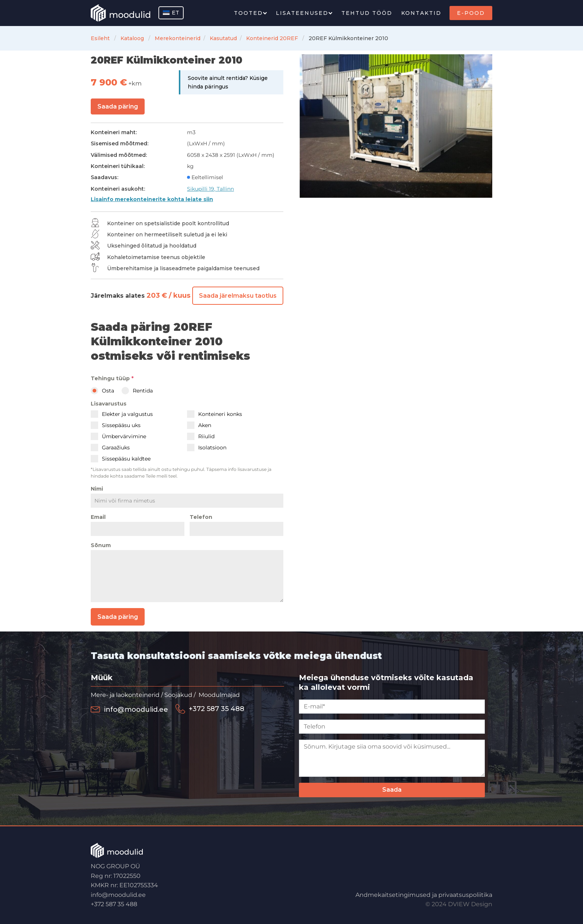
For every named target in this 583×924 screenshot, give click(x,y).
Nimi (97, 489)
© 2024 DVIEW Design (459, 903)
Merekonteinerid (178, 38)
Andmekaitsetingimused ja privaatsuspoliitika (424, 893)
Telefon (201, 517)
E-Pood (471, 13)
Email (98, 517)
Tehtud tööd (367, 13)
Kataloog (132, 38)
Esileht (100, 38)
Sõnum (101, 545)
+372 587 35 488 (114, 903)
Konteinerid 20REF (272, 38)
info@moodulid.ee (118, 893)
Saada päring (118, 106)
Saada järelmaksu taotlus (238, 296)
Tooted (250, 13)
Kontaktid (421, 13)
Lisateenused (304, 13)
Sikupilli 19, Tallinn (210, 189)
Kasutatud (223, 38)
